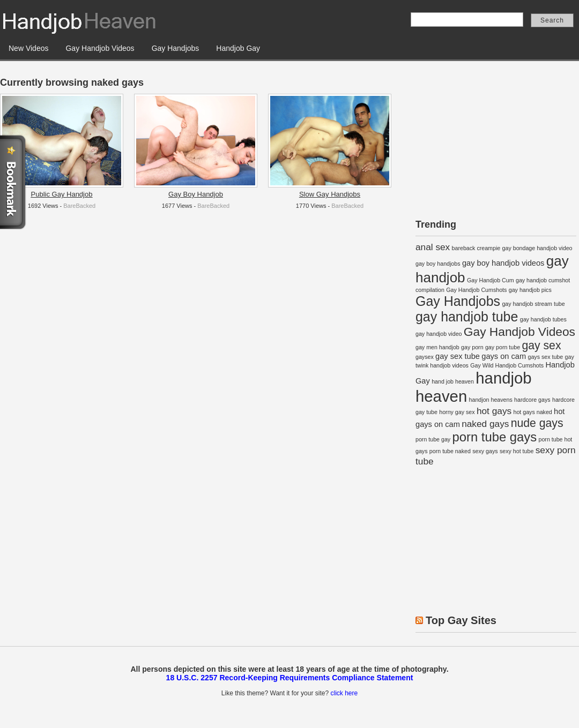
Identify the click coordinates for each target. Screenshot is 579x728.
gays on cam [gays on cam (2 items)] (504, 356)
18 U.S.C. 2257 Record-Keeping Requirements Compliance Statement (290, 678)
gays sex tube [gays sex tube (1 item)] (545, 357)
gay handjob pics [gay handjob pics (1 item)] (530, 290)
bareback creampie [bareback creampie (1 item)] (476, 248)
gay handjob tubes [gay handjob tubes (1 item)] (543, 319)
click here (344, 693)
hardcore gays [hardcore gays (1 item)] (532, 400)
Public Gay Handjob (62, 194)
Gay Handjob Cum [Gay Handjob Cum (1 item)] (491, 280)
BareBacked (79, 206)
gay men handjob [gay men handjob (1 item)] (437, 347)
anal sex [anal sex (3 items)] (433, 247)
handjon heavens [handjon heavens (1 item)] (491, 400)
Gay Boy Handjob (196, 194)
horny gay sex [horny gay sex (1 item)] (457, 412)
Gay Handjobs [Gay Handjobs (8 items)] (458, 301)
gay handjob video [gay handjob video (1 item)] (439, 334)
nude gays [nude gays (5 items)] (537, 423)
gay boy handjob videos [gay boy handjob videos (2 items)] (503, 263)
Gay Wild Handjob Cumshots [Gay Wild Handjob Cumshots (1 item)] (507, 365)
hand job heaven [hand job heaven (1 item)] (453, 381)
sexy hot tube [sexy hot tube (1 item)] (517, 451)
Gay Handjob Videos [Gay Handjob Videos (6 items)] (519, 332)
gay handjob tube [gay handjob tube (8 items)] (467, 317)
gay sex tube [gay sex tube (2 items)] (458, 356)
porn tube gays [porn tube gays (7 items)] (495, 437)
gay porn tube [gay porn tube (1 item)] (503, 347)
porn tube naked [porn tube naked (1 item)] (450, 451)
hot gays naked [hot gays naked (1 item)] (532, 412)
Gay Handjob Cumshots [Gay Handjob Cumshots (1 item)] (476, 290)
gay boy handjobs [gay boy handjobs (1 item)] (438, 264)
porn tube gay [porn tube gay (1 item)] (433, 439)
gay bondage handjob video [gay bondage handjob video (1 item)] (537, 248)
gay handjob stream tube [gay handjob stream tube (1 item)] (533, 304)
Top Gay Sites (461, 620)
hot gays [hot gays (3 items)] (494, 411)
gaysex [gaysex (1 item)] (425, 357)
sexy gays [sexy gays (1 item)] (485, 451)
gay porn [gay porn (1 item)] (472, 347)
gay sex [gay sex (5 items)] (541, 345)
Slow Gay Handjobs (330, 194)
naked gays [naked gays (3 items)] (485, 424)
